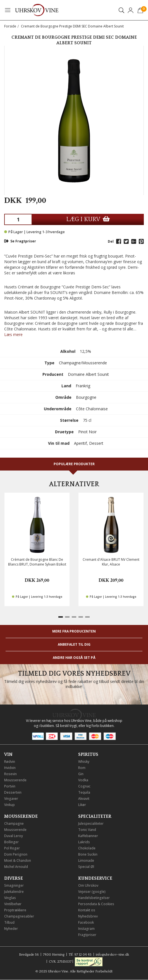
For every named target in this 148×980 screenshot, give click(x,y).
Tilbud (9, 922)
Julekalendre (14, 892)
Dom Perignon (16, 854)
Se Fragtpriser (20, 241)
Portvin (10, 786)
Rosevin (10, 774)
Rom (82, 768)
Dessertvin (13, 792)
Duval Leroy (14, 836)
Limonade (86, 860)
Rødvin (10, 762)
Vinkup (9, 805)
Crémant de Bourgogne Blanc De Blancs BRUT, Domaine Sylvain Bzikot (37, 562)
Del (111, 241)
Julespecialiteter (91, 823)
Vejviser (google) (92, 892)
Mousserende (15, 780)
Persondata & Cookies (96, 904)
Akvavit (84, 799)
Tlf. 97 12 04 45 (80, 955)
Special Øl (86, 867)
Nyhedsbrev (88, 916)
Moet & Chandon (18, 860)
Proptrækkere (15, 910)
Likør (82, 805)
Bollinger (11, 842)
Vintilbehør (13, 904)
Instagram (86, 929)
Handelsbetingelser (94, 898)
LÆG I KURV (88, 219)
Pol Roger (12, 848)
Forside (10, 26)
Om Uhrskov (88, 885)
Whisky (84, 762)
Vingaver (11, 799)
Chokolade (87, 848)
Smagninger (14, 885)
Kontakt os (87, 910)
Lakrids (84, 842)
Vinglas (10, 898)
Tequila (84, 792)
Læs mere (13, 334)
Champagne (14, 823)
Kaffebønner (88, 836)
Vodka (83, 780)
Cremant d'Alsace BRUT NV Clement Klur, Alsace (111, 562)
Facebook (86, 922)
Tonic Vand (87, 830)
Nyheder (11, 929)
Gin (81, 774)
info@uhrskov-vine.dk (112, 955)
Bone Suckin (88, 854)
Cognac (84, 786)
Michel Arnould (16, 867)
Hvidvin (10, 768)
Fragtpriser (87, 935)
